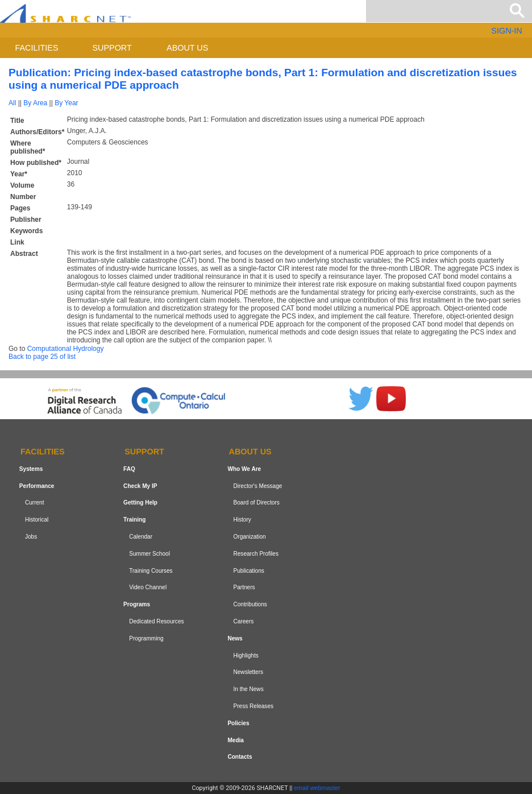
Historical (37, 520)
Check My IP (140, 486)
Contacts (240, 757)
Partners (244, 588)
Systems (31, 469)
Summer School (149, 554)
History (242, 520)
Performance (37, 486)
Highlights (246, 656)
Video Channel (148, 588)
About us (187, 48)
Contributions (250, 604)
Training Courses (151, 571)
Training (134, 520)
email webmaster (317, 788)
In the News (248, 689)
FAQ (129, 469)
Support (112, 48)
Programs (137, 604)
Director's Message (257, 486)
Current (35, 503)
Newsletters (248, 672)
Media (236, 740)
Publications (248, 571)
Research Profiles (256, 554)
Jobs (31, 537)
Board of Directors (256, 503)
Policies (238, 723)
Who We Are (244, 469)
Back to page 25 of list (42, 357)
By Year (66, 103)
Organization (249, 537)
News (235, 638)
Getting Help (140, 503)
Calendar (141, 537)
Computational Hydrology (66, 349)
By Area (35, 103)
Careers (243, 621)
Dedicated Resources (156, 621)
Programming (146, 638)
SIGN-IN (506, 31)
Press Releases (253, 706)
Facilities (37, 48)
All (12, 103)
